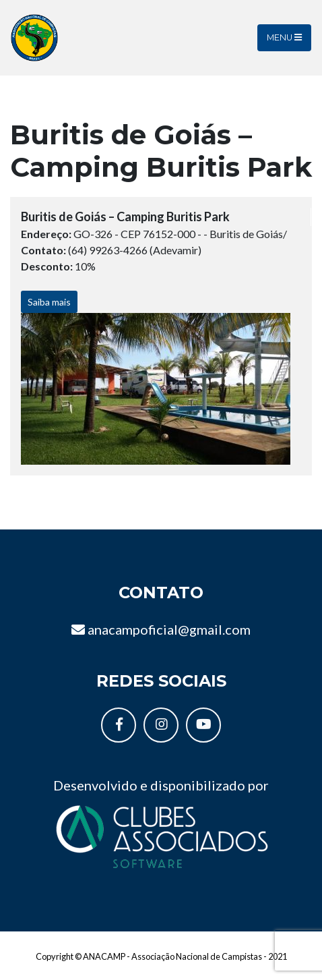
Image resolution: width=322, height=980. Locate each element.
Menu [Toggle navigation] (284, 37)
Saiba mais (49, 302)
